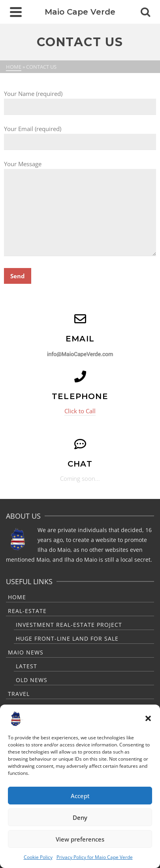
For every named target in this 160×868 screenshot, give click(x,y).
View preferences (80, 839)
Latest (26, 666)
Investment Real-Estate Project (69, 625)
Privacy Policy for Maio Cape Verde (95, 857)
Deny (80, 817)
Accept (80, 796)
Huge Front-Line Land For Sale (67, 638)
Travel (19, 694)
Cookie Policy (38, 857)
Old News (32, 680)
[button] (148, 718)
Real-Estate (27, 611)
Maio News (26, 652)
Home (17, 597)
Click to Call (80, 411)
